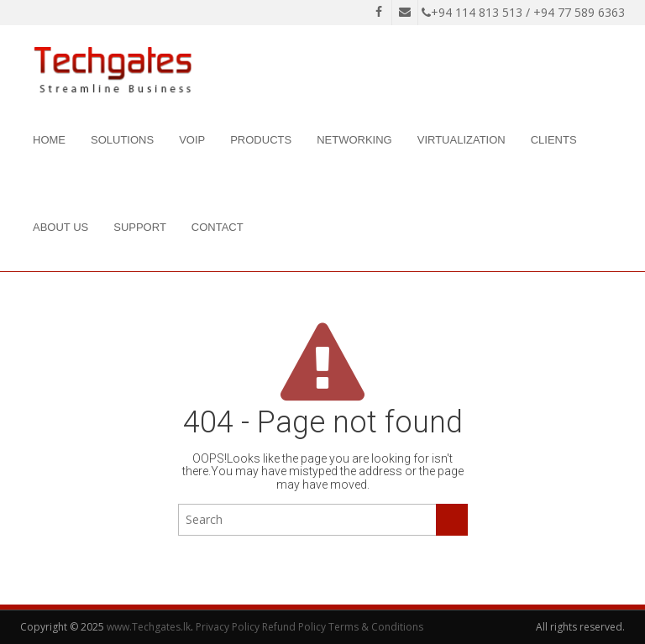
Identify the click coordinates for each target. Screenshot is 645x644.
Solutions (122, 140)
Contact (218, 227)
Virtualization (461, 140)
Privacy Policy (228, 627)
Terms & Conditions (376, 627)
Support (140, 227)
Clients (554, 140)
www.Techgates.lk (149, 627)
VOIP (192, 140)
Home (49, 140)
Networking (354, 140)
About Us (60, 227)
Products (261, 140)
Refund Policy (294, 627)
